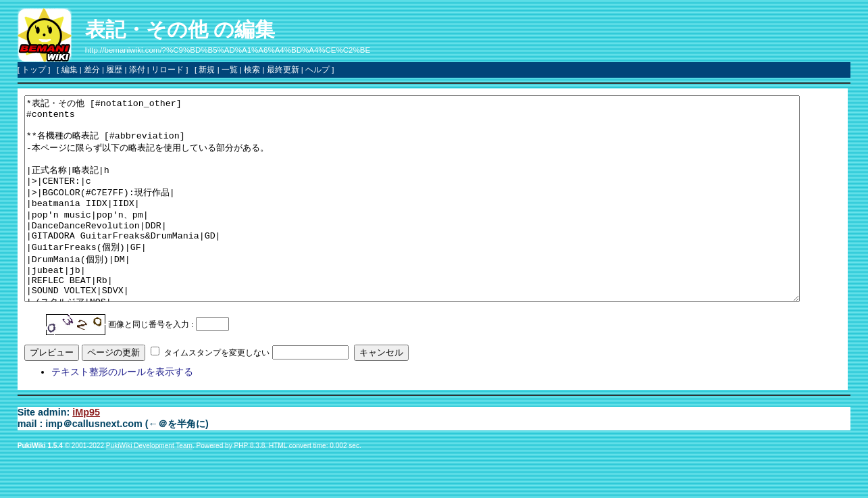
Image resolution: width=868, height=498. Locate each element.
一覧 (230, 70)
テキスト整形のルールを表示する (122, 412)
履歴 (114, 70)
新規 (207, 70)
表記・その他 (147, 29)
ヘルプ (317, 70)
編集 (70, 70)
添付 (137, 70)
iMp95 (86, 453)
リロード (168, 70)
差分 (92, 70)
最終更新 (283, 70)
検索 (252, 70)
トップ (34, 70)
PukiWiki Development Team (149, 486)
